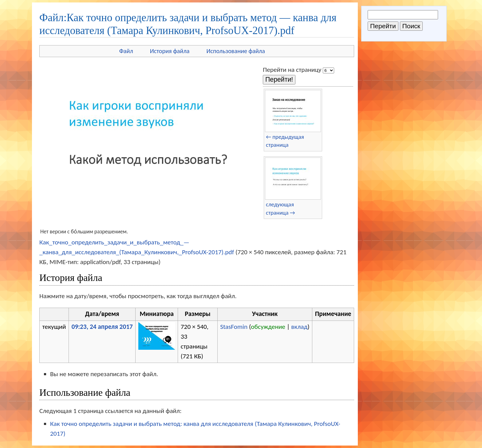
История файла (170, 51)
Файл (126, 51)
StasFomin (234, 327)
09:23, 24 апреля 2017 (102, 327)
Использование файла (236, 51)
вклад (299, 327)
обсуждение (268, 327)
